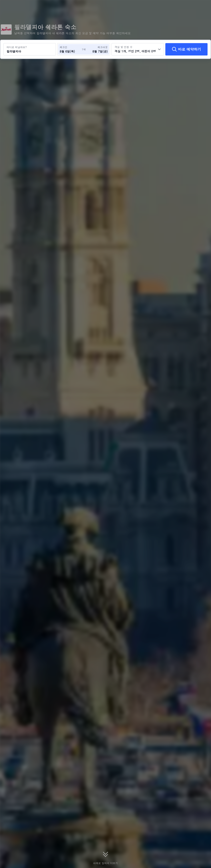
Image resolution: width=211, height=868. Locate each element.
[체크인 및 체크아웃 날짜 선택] (71, 49)
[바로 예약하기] (186, 49)
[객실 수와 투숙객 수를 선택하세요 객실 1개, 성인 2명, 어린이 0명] (138, 49)
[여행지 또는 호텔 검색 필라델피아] (30, 49)
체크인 (63, 47)
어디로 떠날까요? (17, 47)
